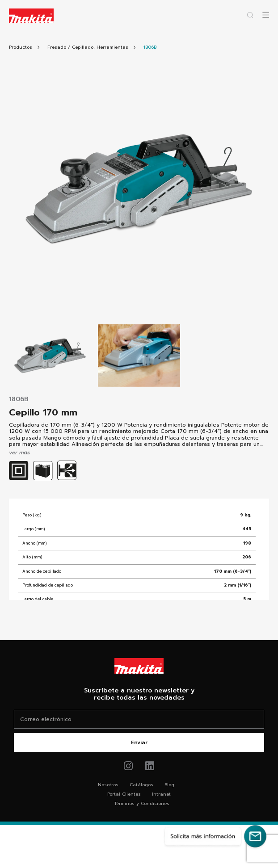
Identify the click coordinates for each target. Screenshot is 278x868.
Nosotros (108, 785)
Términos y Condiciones (142, 803)
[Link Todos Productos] (21, 47)
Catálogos (141, 785)
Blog (169, 785)
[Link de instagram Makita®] (128, 766)
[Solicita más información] (215, 836)
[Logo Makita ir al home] (31, 16)
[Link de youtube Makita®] (150, 766)
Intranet (161, 794)
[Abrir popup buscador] (250, 15)
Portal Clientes (124, 794)
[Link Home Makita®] (139, 666)
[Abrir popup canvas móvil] (266, 15)
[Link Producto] (150, 47)
